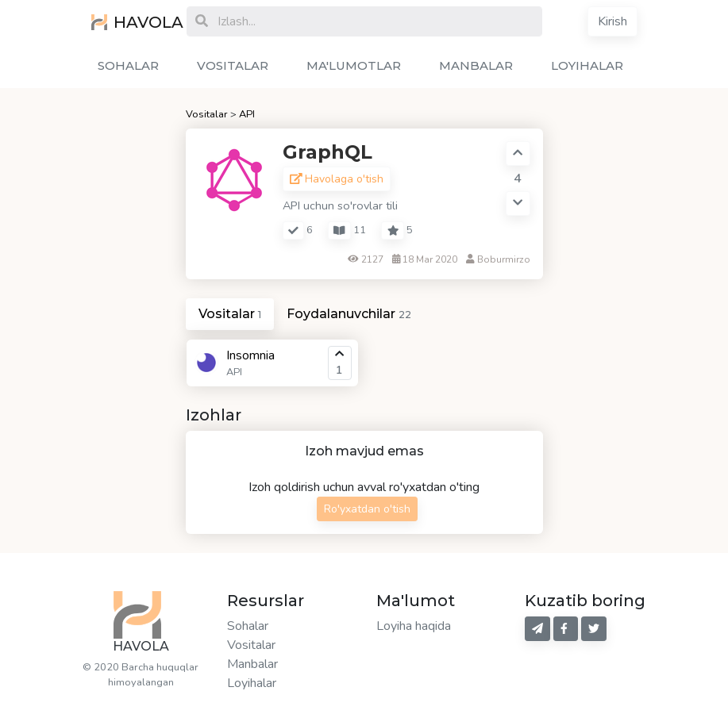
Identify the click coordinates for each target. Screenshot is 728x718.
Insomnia (250, 355)
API (247, 114)
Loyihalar (252, 683)
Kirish (612, 21)
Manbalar (252, 664)
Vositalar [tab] (230, 314)
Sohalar (248, 626)
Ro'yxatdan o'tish (367, 509)
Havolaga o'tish (337, 179)
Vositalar (207, 114)
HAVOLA (127, 22)
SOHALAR (128, 65)
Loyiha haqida (414, 626)
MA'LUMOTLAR (354, 65)
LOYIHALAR (587, 65)
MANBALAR (476, 65)
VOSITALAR (233, 65)
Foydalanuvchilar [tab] (349, 314)
